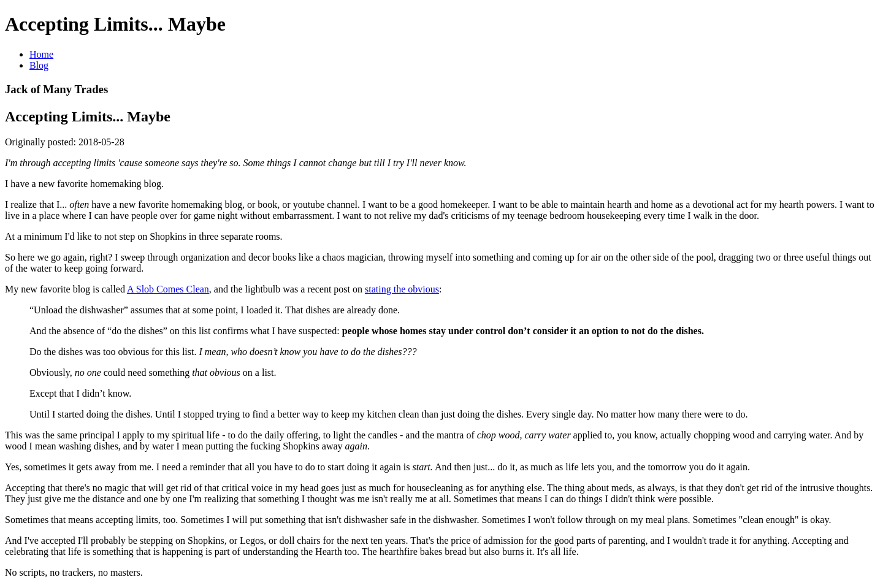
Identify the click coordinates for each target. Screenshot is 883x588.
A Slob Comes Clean (168, 289)
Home (41, 54)
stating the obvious (402, 289)
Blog (39, 65)
